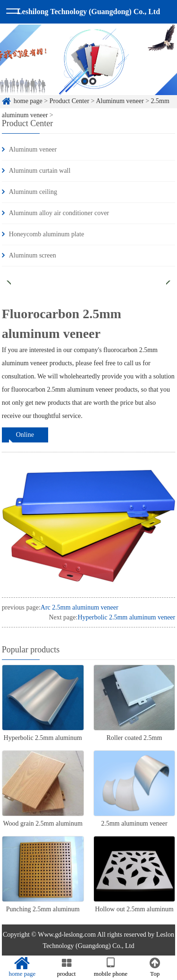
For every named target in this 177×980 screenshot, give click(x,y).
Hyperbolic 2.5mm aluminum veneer (126, 617)
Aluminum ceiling (33, 192)
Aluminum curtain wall (40, 171)
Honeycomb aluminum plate (46, 234)
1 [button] (85, 87)
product (67, 967)
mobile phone (111, 967)
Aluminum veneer (33, 149)
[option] (88, 66)
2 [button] (93, 87)
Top (155, 967)
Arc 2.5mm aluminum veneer (80, 607)
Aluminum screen (33, 255)
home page (22, 967)
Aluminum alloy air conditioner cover (59, 213)
